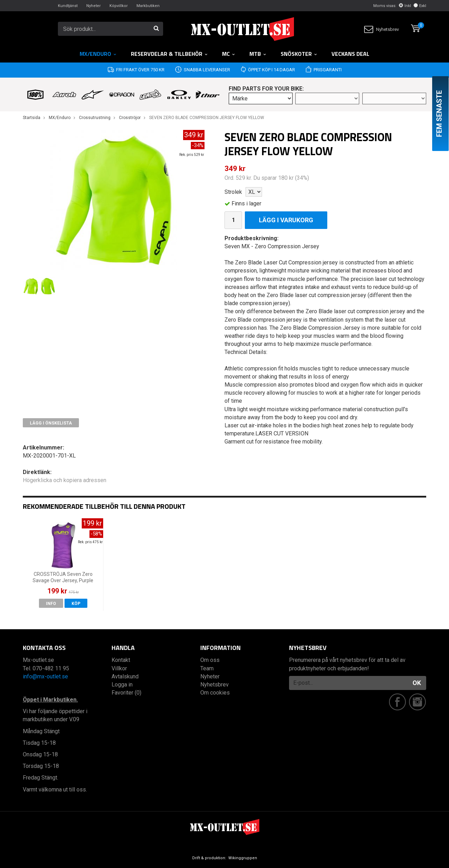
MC (229, 54)
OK (417, 683)
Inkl (405, 6)
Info (51, 604)
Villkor (119, 668)
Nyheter (93, 6)
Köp (76, 604)
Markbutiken (148, 6)
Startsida (32, 118)
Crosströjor (130, 118)
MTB (258, 54)
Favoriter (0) (126, 693)
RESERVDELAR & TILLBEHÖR (169, 54)
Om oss (210, 660)
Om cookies (215, 693)
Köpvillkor (119, 6)
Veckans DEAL (350, 54)
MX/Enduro (98, 54)
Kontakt (121, 660)
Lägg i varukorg (286, 220)
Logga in (122, 685)
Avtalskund (125, 676)
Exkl (420, 6)
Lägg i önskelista (51, 423)
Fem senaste (439, 114)
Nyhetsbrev (381, 29)
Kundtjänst (68, 6)
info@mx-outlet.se (45, 676)
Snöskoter (299, 54)
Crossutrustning (95, 118)
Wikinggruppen (243, 858)
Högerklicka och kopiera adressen (65, 480)
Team (207, 668)
